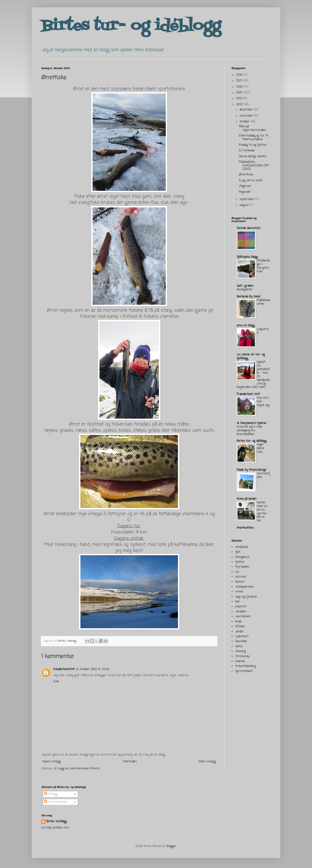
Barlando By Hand (248, 297)
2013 (240, 99)
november (247, 116)
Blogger (171, 846)
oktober (245, 122)
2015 (240, 93)
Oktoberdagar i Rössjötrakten (263, 266)
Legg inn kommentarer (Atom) (79, 769)
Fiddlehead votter (263, 302)
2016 (240, 87)
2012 (240, 105)
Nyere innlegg (52, 762)
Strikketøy (242, 656)
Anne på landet (247, 499)
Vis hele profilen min (55, 828)
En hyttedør (247, 151)
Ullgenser (245, 186)
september (247, 199)
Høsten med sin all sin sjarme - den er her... (262, 512)
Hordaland (242, 547)
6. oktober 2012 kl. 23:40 (93, 669)
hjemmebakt (244, 671)
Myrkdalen (242, 567)
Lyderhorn (242, 637)
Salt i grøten (245, 286)
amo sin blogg (246, 326)
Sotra (239, 646)
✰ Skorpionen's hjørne (251, 423)
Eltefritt (241, 607)
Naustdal (241, 641)
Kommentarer (56, 802)
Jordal (239, 632)
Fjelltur (240, 562)
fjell (238, 552)
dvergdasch (242, 557)
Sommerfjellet (263, 476)
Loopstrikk (263, 331)
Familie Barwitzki (249, 228)
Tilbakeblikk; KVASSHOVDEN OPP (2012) (254, 166)
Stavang (240, 651)
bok (238, 602)
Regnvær (245, 192)
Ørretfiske (246, 175)
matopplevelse (244, 587)
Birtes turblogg (68, 641)
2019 (240, 75)
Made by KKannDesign (252, 470)
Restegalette (244, 290)
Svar (56, 682)
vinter (239, 592)
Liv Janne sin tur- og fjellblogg (251, 357)
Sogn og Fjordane (246, 597)
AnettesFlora (245, 528)
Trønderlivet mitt (248, 394)
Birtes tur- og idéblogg (131, 26)
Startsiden (130, 762)
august (245, 205)
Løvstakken (243, 617)
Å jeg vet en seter (251, 181)
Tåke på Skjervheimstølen (253, 128)
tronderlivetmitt (64, 669)
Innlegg (51, 794)
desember (247, 110)
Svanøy (240, 661)
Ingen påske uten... (261, 448)
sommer (241, 577)
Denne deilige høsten (253, 157)
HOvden (240, 627)
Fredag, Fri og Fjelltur (253, 145)
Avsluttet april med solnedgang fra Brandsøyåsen (249, 431)
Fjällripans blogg (247, 257)
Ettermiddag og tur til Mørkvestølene (253, 138)
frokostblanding (245, 666)
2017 (240, 81)
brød (238, 622)
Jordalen (241, 612)
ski (237, 572)
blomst (240, 582)
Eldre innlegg (207, 762)
